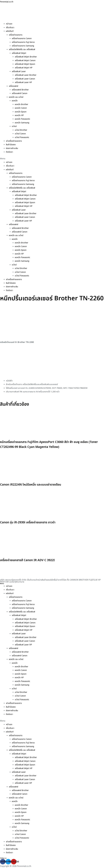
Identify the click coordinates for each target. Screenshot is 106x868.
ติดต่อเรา (10, 152)
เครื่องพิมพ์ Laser (19, 71)
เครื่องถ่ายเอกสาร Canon (22, 38)
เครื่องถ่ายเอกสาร (16, 35)
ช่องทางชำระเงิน (12, 148)
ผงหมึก (15, 101)
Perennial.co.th (7, 2)
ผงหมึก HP (19, 115)
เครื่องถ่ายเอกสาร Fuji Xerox (24, 42)
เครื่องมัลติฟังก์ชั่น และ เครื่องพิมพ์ (22, 49)
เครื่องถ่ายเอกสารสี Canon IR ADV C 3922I (33, 560)
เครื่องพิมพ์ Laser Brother (26, 75)
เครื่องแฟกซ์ (14, 86)
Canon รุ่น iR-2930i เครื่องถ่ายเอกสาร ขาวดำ (33, 522)
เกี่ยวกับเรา (10, 28)
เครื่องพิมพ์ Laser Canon (25, 79)
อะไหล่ (14, 126)
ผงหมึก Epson (21, 112)
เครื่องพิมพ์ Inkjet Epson (26, 64)
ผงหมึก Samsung (22, 123)
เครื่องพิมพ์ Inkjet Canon (26, 61)
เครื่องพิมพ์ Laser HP (24, 82)
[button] (53, 159)
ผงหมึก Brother (22, 104)
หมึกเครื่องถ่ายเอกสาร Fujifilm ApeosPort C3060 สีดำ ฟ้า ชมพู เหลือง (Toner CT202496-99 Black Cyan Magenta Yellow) (53, 444)
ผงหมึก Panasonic (23, 119)
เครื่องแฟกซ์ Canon (20, 93)
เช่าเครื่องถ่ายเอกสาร (14, 141)
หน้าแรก (9, 24)
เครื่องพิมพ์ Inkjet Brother (26, 57)
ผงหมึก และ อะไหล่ (16, 97)
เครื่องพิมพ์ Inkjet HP (24, 68)
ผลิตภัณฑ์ (10, 31)
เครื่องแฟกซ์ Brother (21, 90)
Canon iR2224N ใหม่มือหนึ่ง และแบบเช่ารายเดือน (37, 484)
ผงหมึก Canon (21, 108)
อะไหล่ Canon (20, 134)
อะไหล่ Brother (21, 130)
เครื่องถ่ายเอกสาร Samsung (23, 46)
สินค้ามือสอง (11, 145)
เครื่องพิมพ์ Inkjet (19, 53)
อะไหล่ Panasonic (22, 137)
